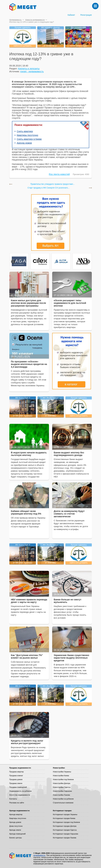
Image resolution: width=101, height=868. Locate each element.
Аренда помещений (17, 834)
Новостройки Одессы (62, 787)
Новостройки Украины (62, 772)
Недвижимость (16, 20)
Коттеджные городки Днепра (65, 826)
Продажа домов (16, 779)
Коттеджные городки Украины (65, 814)
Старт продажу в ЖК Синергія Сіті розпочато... (48, 188)
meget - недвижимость (32, 71)
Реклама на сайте (17, 803)
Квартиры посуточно (28, 135)
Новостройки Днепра (62, 783)
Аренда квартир (16, 814)
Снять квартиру (25, 131)
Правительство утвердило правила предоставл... (53, 184)
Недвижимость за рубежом (21, 791)
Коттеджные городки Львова (65, 838)
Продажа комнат (16, 776)
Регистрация (86, 15)
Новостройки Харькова (62, 791)
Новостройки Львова (61, 795)
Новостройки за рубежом (63, 799)
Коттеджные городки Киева (64, 818)
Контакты (13, 799)
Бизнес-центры (16, 838)
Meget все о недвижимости (21, 856)
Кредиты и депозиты (29, 69)
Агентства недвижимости (20, 795)
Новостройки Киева (61, 776)
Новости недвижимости (35, 20)
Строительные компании (63, 803)
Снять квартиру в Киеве (29, 139)
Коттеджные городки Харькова (66, 834)
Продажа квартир (17, 772)
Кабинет (71, 15)
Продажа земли (16, 783)
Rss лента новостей (59, 174)
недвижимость (39, 855)
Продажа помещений (18, 787)
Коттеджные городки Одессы (65, 830)
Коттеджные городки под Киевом (66, 822)
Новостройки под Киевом (63, 779)
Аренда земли (15, 830)
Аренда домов (24, 143)
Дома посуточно (16, 826)
